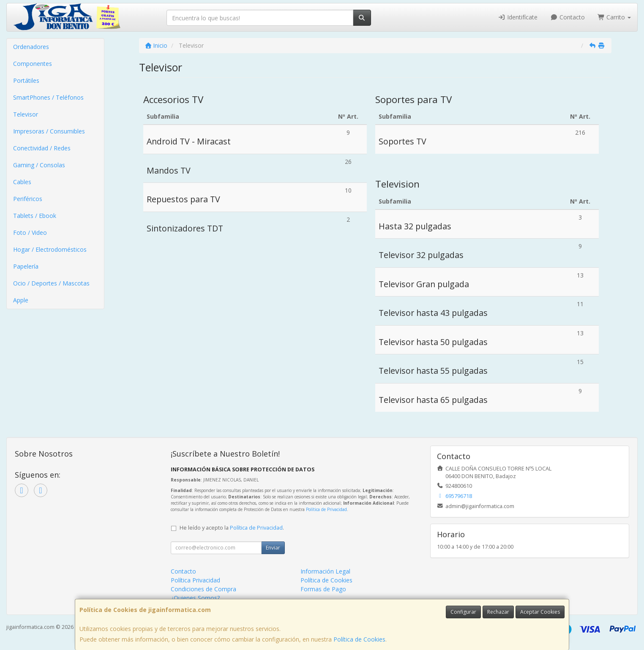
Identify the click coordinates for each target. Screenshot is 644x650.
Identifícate (518, 17)
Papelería (26, 266)
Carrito (614, 17)
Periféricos (28, 199)
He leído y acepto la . (232, 528)
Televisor (26, 114)
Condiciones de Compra (203, 589)
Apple (21, 300)
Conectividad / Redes (42, 148)
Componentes (33, 64)
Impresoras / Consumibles (49, 131)
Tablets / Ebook (35, 216)
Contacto (568, 17)
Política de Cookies (359, 639)
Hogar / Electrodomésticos (50, 249)
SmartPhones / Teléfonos (48, 97)
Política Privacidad (195, 580)
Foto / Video (30, 233)
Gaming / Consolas (39, 165)
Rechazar (498, 612)
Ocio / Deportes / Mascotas (51, 283)
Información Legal (325, 571)
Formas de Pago (323, 589)
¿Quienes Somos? (195, 598)
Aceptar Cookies (540, 612)
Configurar (463, 612)
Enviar (273, 548)
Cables (22, 182)
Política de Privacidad (326, 509)
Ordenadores (31, 47)
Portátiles (26, 80)
